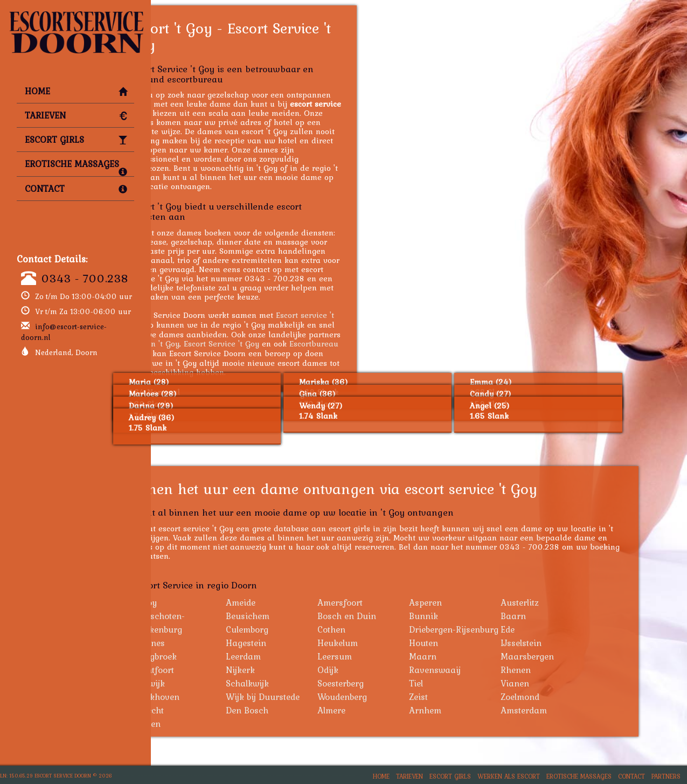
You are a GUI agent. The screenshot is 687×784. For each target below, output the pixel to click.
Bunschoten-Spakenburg (213, 623)
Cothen (385, 629)
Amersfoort (394, 602)
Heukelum (391, 643)
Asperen (479, 602)
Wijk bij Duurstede (317, 697)
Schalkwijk (301, 683)
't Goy (199, 602)
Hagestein (300, 643)
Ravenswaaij (489, 670)
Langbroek (209, 656)
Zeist (472, 697)
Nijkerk (294, 670)
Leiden (201, 724)
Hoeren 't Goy (208, 344)
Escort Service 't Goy (275, 344)
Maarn (477, 656)
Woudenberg (396, 697)
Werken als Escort (509, 776)
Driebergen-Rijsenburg (508, 629)
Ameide (294, 602)
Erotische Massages (76, 166)
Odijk (382, 670)
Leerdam (297, 656)
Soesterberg (394, 683)
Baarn (567, 616)
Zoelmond (574, 697)
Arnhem (479, 710)
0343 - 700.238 (85, 278)
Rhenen (570, 670)
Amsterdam (578, 710)
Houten (477, 643)
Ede (561, 629)
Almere (385, 710)
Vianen (569, 683)
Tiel (470, 683)
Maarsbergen (581, 656)
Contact (76, 189)
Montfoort (208, 670)
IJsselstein (575, 643)
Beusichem (301, 616)
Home (76, 91)
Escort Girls (76, 140)
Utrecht (203, 710)
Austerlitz (574, 602)
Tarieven (76, 115)
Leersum (388, 656)
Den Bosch (301, 710)
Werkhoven (211, 697)
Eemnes (203, 643)
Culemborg (301, 629)
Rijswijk (203, 683)
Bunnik (477, 616)
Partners (666, 776)
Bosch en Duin (401, 616)
